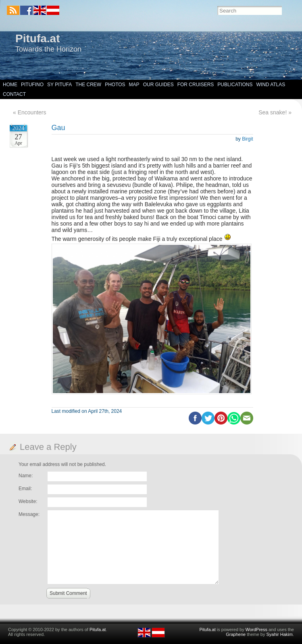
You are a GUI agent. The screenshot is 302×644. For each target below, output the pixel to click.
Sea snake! (273, 112)
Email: (25, 489)
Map (134, 85)
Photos (115, 85)
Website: (28, 501)
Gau (58, 128)
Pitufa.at (37, 38)
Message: (29, 514)
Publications (235, 85)
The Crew (88, 85)
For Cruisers (196, 85)
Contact (14, 94)
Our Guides (158, 85)
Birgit (247, 139)
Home (10, 85)
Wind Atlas (271, 85)
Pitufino (32, 85)
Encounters (32, 112)
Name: (26, 476)
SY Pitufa (59, 85)
